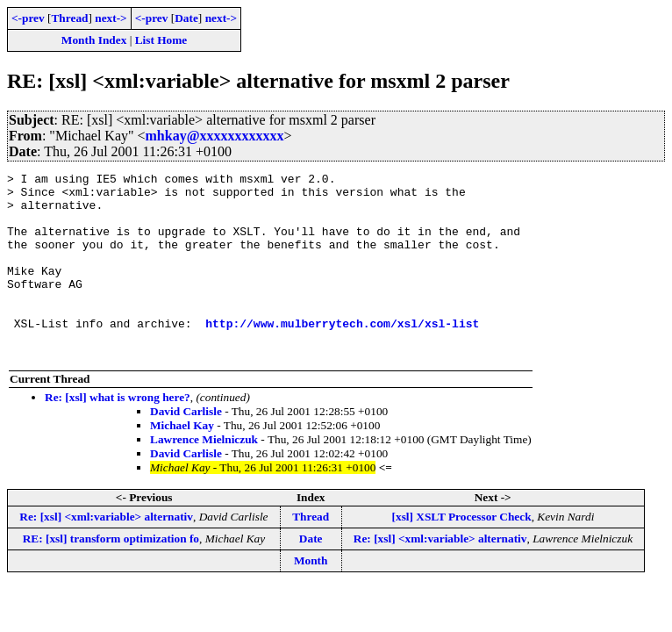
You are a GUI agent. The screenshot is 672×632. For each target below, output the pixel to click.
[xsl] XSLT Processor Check (462, 553)
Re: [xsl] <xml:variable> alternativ (106, 553)
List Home (161, 40)
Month (311, 597)
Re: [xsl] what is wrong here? (118, 434)
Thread (69, 18)
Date (186, 18)
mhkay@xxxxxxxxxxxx (215, 136)
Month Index (94, 40)
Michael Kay (182, 462)
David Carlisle (186, 448)
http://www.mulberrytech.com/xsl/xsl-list (342, 355)
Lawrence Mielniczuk (204, 476)
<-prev (28, 18)
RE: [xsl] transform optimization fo (111, 575)
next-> (111, 18)
